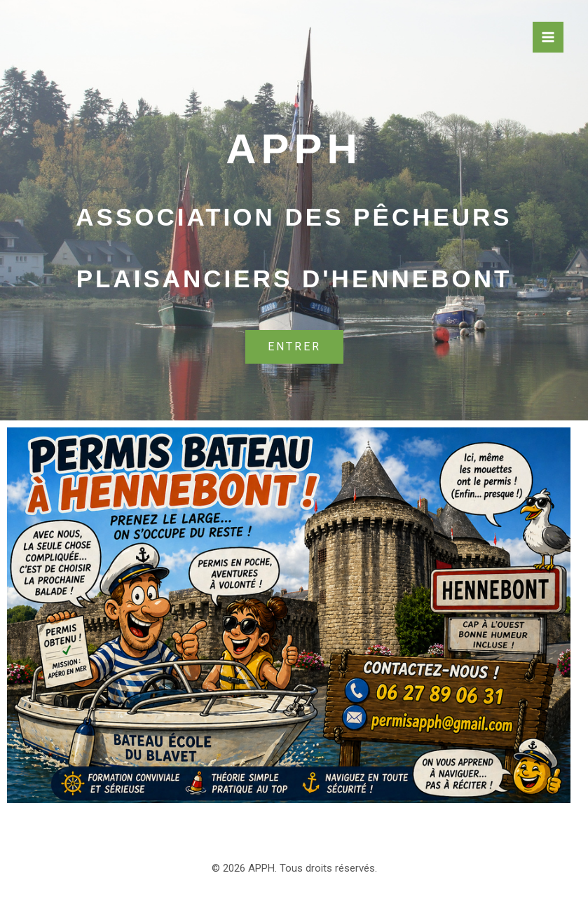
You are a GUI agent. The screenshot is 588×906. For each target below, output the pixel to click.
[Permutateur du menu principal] (548, 37)
